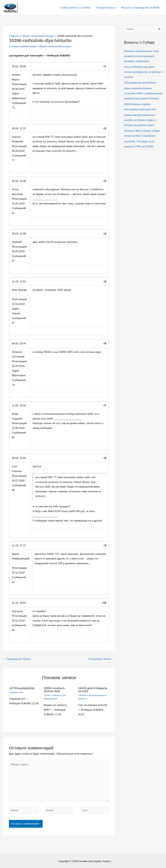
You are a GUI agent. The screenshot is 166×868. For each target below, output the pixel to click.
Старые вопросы (106, 8)
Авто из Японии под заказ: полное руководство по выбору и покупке (143, 72)
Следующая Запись (102, 659)
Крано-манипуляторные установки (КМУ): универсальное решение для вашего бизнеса (143, 93)
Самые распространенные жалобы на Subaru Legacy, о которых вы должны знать (140, 120)
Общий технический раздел (54, 46)
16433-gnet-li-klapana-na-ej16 (93, 690)
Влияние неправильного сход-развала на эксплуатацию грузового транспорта (142, 56)
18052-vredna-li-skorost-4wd (55, 690)
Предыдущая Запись (17, 659)
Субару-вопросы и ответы (76, 8)
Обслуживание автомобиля (140, 83)
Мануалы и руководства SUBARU (141, 8)
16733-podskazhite (22, 688)
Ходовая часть (16, 692)
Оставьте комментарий (23, 46)
